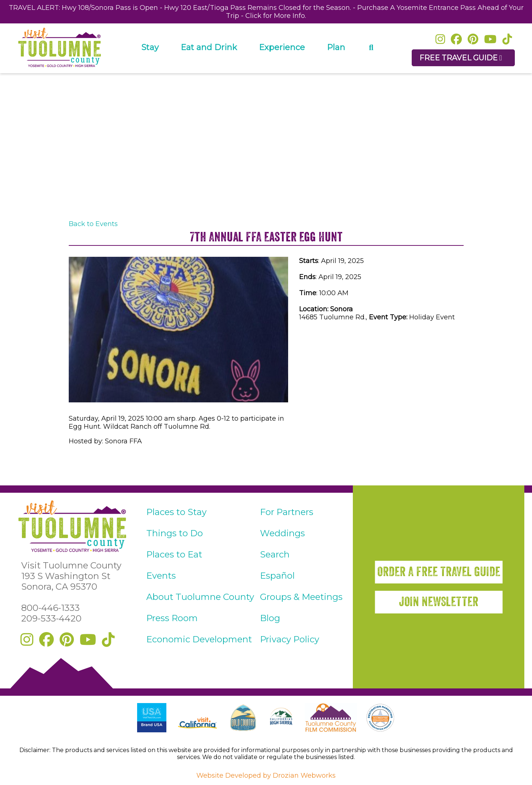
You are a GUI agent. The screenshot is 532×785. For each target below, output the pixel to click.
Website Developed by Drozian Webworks (266, 775)
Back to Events (93, 224)
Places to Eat (174, 554)
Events (161, 576)
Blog (270, 618)
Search (275, 554)
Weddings (282, 533)
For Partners (287, 512)
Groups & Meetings (301, 597)
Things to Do (175, 533)
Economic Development (199, 639)
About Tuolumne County (200, 597)
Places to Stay (176, 512)
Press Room (172, 618)
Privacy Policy (290, 639)
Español (277, 576)
